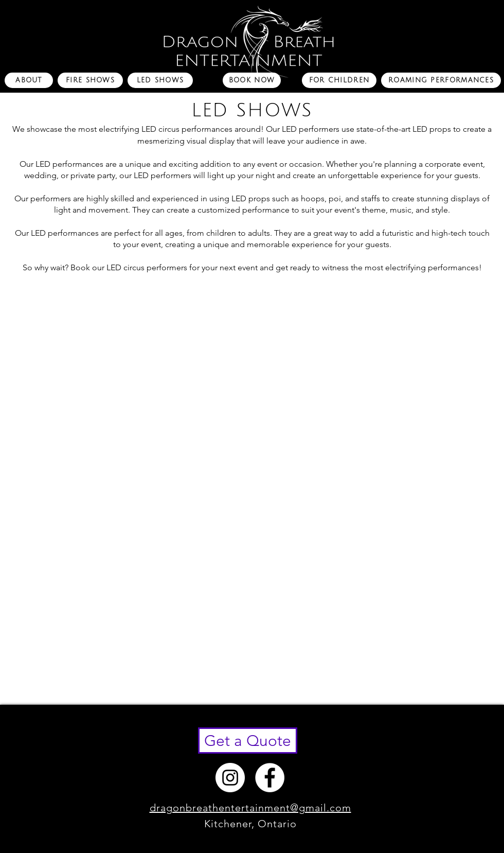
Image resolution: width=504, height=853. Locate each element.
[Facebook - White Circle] (270, 778)
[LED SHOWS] (160, 80)
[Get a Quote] (248, 741)
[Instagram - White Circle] (230, 778)
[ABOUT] (29, 80)
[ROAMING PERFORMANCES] (441, 80)
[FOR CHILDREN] (339, 80)
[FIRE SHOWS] (90, 80)
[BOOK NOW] (252, 80)
